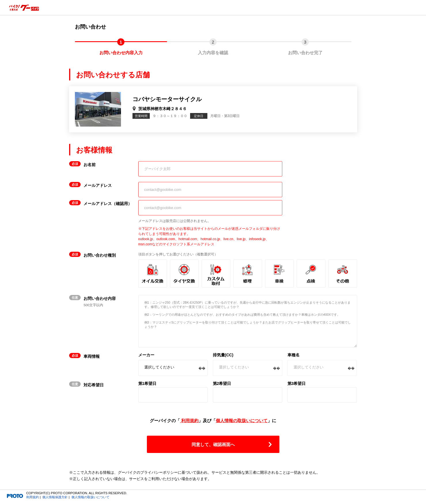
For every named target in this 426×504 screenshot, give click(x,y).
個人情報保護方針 (55, 497)
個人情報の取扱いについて (242, 421)
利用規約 (189, 421)
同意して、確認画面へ (213, 444)
